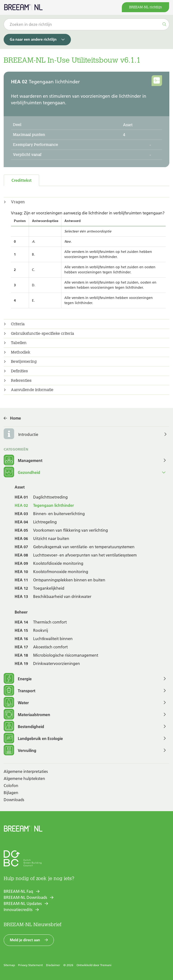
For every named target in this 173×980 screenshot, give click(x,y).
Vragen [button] (18, 202)
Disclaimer (53, 965)
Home (15, 418)
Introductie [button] (28, 434)
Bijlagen (11, 793)
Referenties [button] (21, 381)
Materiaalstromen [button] (27, 715)
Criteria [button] (18, 324)
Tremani (106, 965)
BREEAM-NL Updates (23, 903)
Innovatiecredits (18, 910)
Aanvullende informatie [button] (32, 390)
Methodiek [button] (21, 352)
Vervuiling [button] (20, 750)
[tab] (86, 202)
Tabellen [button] (19, 343)
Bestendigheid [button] (24, 726)
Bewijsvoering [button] (24, 362)
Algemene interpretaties (26, 771)
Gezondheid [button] (22, 472)
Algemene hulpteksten (24, 778)
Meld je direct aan (25, 940)
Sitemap (9, 965)
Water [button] (16, 703)
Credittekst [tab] (21, 180)
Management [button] (23, 460)
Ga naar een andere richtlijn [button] (33, 39)
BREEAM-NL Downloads (25, 897)
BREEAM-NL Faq (18, 891)
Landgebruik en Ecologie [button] (33, 738)
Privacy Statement (30, 965)
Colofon (11, 786)
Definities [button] (19, 371)
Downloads (14, 800)
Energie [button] (18, 679)
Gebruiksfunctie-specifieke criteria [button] (43, 334)
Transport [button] (19, 691)
